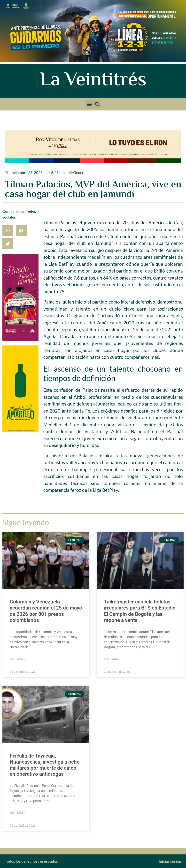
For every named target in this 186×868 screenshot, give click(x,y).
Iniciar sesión (170, 861)
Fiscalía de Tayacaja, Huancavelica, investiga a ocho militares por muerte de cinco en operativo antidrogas (45, 765)
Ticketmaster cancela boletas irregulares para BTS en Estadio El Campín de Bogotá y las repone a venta (140, 611)
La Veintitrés (93, 81)
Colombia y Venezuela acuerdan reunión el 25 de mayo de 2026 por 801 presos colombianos (46, 611)
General (80, 172)
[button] (89, 104)
